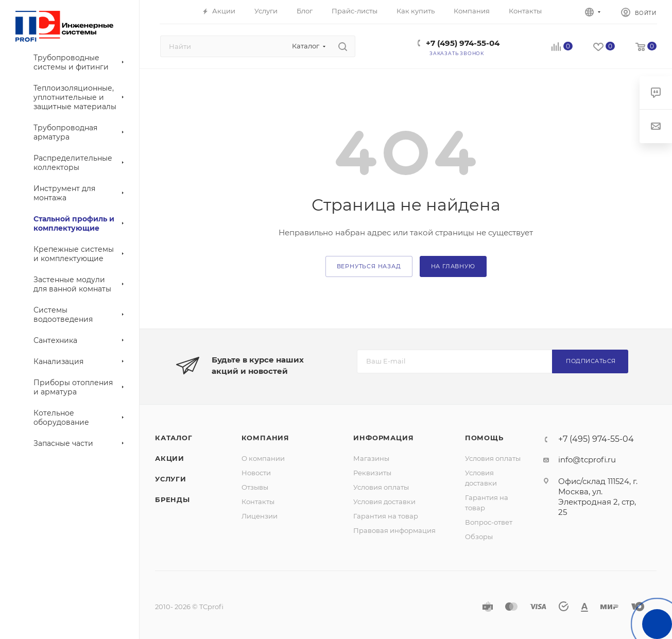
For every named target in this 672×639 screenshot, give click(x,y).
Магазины (371, 458)
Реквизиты (372, 473)
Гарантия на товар (386, 516)
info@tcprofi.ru (587, 460)
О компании (263, 458)
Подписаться (591, 361)
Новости (256, 473)
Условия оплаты (381, 487)
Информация (383, 438)
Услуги (171, 479)
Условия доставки (384, 502)
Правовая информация (394, 530)
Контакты (258, 502)
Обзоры (479, 537)
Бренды (173, 499)
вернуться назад (369, 266)
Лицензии (260, 516)
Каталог (174, 438)
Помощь (484, 438)
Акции (170, 458)
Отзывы (255, 487)
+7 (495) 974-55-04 (463, 43)
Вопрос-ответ (489, 522)
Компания (265, 438)
